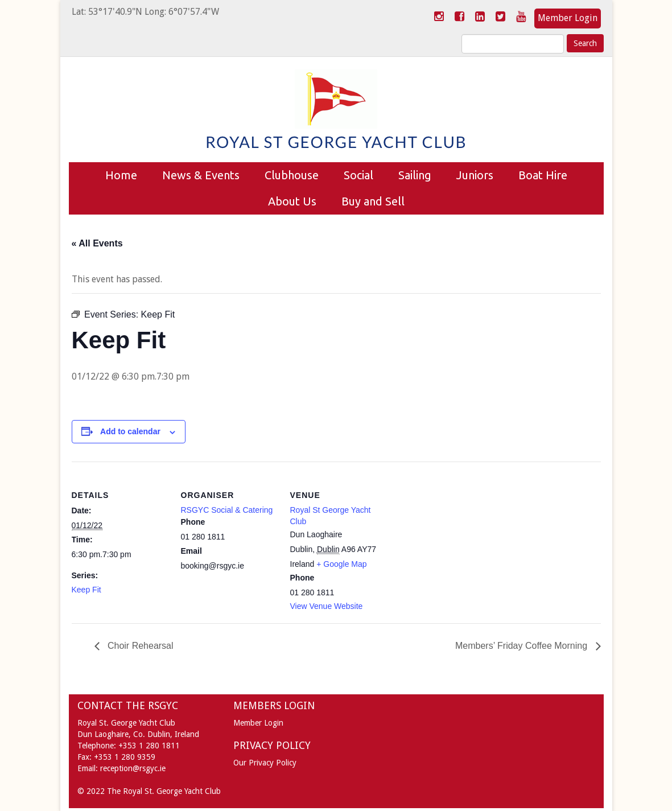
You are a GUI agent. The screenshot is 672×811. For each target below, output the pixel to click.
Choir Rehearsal (139, 646)
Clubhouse (292, 175)
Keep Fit (86, 590)
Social (358, 175)
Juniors (475, 175)
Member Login (568, 18)
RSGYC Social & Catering (227, 510)
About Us (292, 201)
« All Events (97, 243)
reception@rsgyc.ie (133, 768)
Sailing (415, 175)
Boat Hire (543, 175)
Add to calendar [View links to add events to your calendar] (130, 431)
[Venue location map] (459, 540)
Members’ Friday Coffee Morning (523, 646)
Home (121, 175)
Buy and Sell (373, 201)
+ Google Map (341, 564)
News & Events (201, 175)
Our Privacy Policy (265, 763)
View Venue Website (327, 606)
